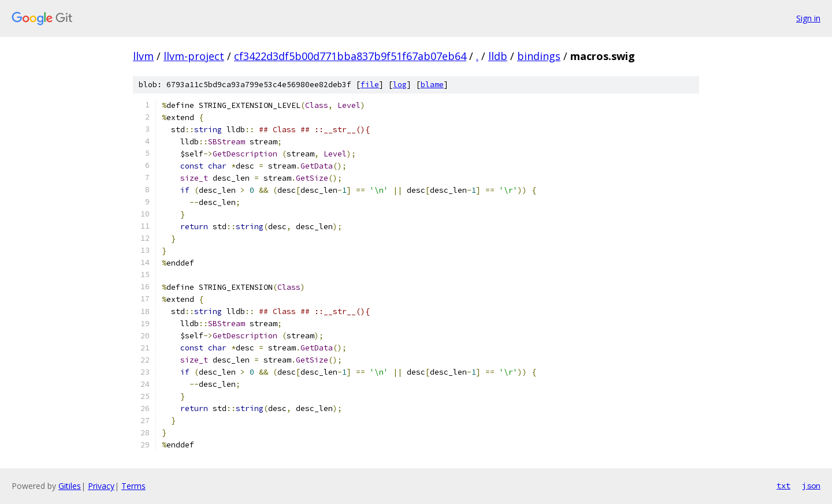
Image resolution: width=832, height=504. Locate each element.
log (400, 85)
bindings (539, 56)
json (811, 486)
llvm (143, 56)
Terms (133, 486)
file (370, 85)
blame (432, 85)
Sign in (808, 18)
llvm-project (194, 56)
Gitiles (70, 486)
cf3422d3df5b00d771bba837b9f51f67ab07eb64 (350, 56)
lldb (498, 56)
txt (783, 486)
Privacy (101, 486)
